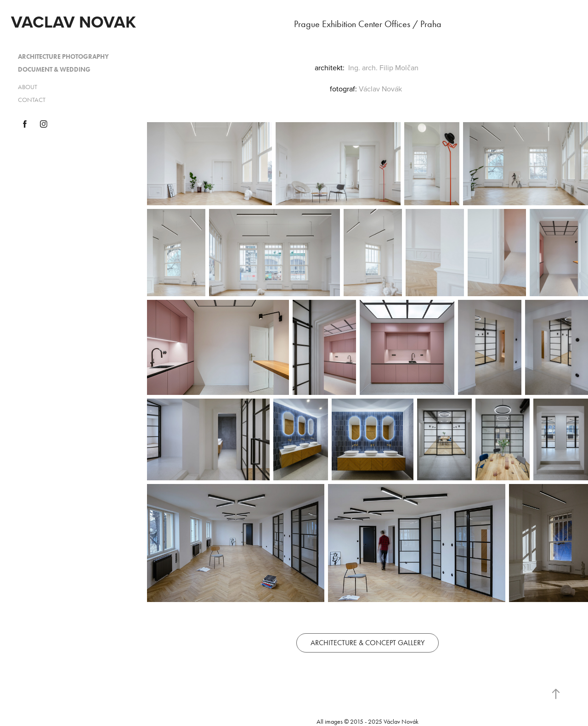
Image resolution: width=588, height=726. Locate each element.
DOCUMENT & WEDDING (54, 70)
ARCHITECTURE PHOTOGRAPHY (63, 57)
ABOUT (28, 87)
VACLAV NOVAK (73, 22)
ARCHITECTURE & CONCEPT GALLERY (367, 643)
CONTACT (32, 100)
